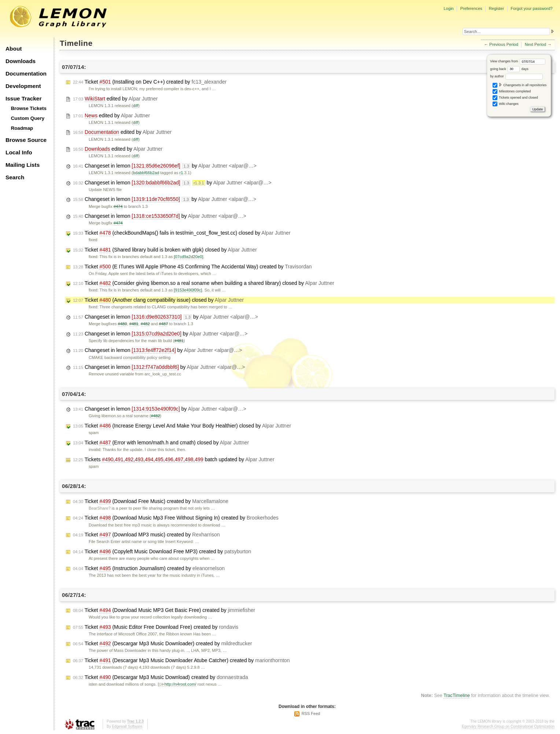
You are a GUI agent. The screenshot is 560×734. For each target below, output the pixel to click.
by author (516, 76)
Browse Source (26, 140)
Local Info (19, 152)
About (14, 49)
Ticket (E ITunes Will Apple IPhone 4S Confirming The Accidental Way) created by (192, 267)
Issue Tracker (23, 98)
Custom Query (28, 118)
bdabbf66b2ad (146, 173)
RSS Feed (311, 713)
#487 (164, 324)
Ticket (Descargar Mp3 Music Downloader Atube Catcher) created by (181, 660)
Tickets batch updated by (174, 460)
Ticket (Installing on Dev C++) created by (150, 82)
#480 (123, 324)
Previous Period (504, 44)
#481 (134, 324)
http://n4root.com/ (178, 684)
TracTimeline (457, 696)
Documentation (26, 74)
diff (136, 106)
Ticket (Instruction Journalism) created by (149, 568)
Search (15, 177)
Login (448, 8)
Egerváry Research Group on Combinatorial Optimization (508, 726)
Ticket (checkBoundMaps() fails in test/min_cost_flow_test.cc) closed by (182, 233)
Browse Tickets (29, 108)
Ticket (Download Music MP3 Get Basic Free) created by (164, 610)
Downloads (21, 61)
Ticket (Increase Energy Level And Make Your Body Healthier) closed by (182, 426)
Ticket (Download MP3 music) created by (146, 535)
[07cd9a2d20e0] (188, 257)
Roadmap (22, 128)
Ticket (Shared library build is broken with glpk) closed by (165, 250)
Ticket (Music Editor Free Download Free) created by (156, 627)
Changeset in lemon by (165, 166)
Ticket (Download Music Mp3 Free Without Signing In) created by (176, 518)
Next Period (535, 44)
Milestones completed (512, 91)
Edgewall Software (127, 726)
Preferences (471, 8)
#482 (145, 324)
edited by (115, 99)
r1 (181, 173)
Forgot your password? (531, 8)
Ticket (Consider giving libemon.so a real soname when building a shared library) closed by (204, 283)
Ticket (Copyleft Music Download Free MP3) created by (162, 552)
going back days (509, 69)
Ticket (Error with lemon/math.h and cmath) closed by (161, 443)
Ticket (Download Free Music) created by (151, 501)
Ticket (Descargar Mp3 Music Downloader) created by (163, 644)
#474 (118, 206)
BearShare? (100, 508)
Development (23, 86)
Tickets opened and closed (515, 98)
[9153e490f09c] (188, 290)
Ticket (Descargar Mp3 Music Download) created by (161, 677)
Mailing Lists (23, 165)
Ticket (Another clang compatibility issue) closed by (158, 300)
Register (497, 8)
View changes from (518, 61)
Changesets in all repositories (520, 85)
